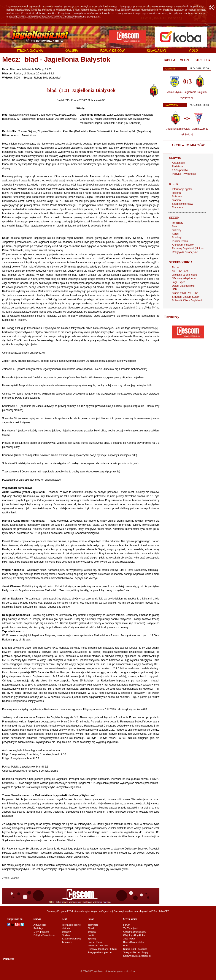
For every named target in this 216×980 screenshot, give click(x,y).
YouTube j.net (180, 271)
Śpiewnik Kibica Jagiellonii (187, 300)
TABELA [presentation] (169, 60)
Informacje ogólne (182, 189)
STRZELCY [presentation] (203, 60)
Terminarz (178, 223)
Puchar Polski (180, 241)
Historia (176, 193)
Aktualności (179, 163)
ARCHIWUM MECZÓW (188, 145)
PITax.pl (156, 911)
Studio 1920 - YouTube (185, 293)
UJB (174, 289)
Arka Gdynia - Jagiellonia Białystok (187, 92)
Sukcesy (177, 197)
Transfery (177, 208)
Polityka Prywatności (184, 174)
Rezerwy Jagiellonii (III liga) (188, 249)
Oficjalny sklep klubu (184, 278)
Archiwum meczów (183, 245)
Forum (176, 267)
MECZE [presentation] (185, 60)
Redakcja (177, 167)
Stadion (176, 200)
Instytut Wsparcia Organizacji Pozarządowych (107, 911)
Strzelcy (177, 230)
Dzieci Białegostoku (183, 286)
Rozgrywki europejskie (185, 252)
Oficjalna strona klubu (184, 275)
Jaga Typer (178, 282)
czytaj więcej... (187, 98)
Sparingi (177, 238)
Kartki (175, 234)
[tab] (169, 60)
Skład (175, 227)
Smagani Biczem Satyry (186, 297)
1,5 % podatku (180, 170)
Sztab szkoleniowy (183, 204)
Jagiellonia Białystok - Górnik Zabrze (187, 129)
